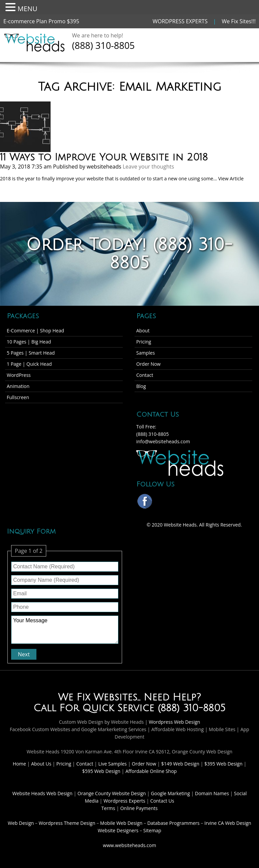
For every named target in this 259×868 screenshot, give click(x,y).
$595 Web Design (101, 771)
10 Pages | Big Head (29, 342)
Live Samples (113, 764)
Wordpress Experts (124, 801)
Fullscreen (18, 397)
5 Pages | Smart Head (31, 353)
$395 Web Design (223, 764)
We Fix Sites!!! (239, 21)
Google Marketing (171, 793)
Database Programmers (174, 823)
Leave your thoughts (148, 167)
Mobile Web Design (121, 823)
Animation (18, 386)
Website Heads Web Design (43, 793)
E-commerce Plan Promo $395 (41, 21)
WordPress (19, 375)
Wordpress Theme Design (67, 823)
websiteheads (104, 167)
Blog (141, 386)
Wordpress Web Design (174, 722)
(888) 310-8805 (104, 45)
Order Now (148, 364)
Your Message (65, 630)
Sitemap (152, 830)
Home (20, 764)
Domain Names (213, 793)
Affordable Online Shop (151, 771)
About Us (42, 764)
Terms (108, 808)
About (143, 331)
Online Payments (139, 808)
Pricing (144, 342)
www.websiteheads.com (129, 845)
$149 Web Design (180, 764)
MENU (27, 9)
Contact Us (162, 801)
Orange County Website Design (112, 793)
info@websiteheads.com (163, 441)
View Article (231, 178)
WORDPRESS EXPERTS (180, 21)
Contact (145, 375)
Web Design (21, 823)
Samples (146, 353)
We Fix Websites (98, 697)
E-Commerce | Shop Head (35, 331)
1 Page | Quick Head (29, 364)
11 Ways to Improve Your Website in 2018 (104, 157)
